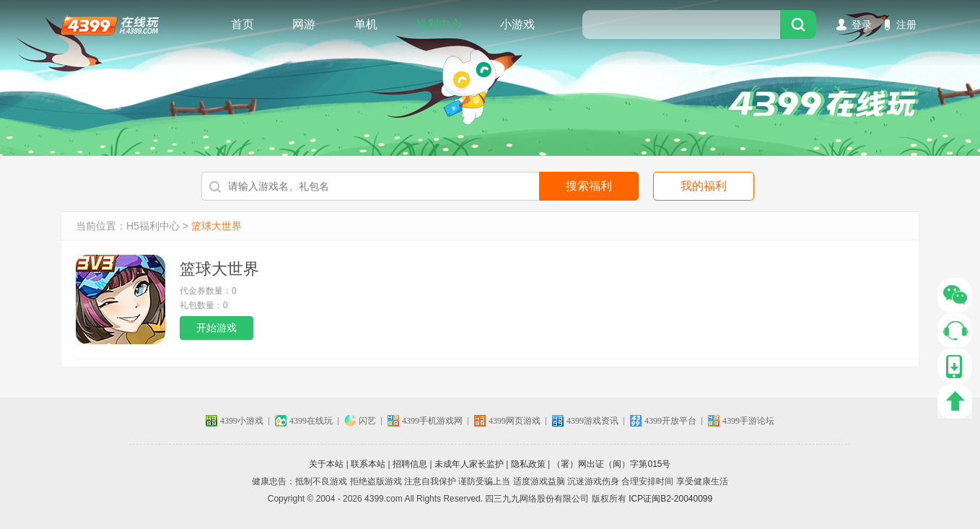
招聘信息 (410, 464)
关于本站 (326, 464)
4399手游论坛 (748, 421)
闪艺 (367, 421)
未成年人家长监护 (469, 464)
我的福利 (704, 186)
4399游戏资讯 (592, 421)
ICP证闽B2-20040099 (670, 499)
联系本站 (368, 464)
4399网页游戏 (515, 421)
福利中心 (439, 24)
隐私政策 (528, 464)
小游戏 (517, 24)
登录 (862, 25)
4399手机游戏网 (432, 421)
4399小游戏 (242, 421)
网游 (304, 24)
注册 (906, 25)
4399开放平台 (670, 421)
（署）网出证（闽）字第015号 (611, 464)
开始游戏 (216, 328)
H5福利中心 (153, 226)
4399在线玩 (110, 25)
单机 (366, 24)
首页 (242, 24)
